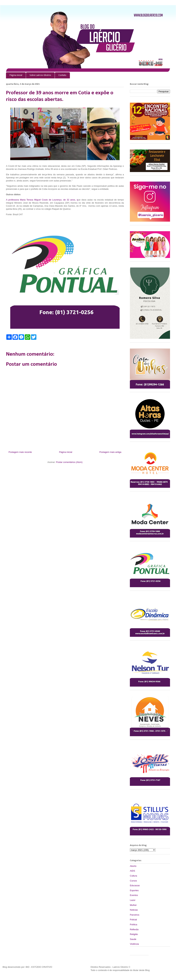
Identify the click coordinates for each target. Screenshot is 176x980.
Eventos (134, 895)
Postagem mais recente (20, 452)
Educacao (135, 885)
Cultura (133, 876)
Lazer (133, 900)
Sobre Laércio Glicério (40, 75)
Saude (133, 939)
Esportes (134, 890)
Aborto (133, 866)
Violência (134, 944)
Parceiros (135, 915)
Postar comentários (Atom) (69, 462)
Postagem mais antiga (110, 452)
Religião (134, 934)
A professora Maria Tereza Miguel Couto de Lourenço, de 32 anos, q (42, 200)
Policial (133, 920)
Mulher (133, 905)
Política (134, 925)
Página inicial (16, 75)
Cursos (133, 881)
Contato (62, 75)
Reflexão (134, 929)
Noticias (134, 910)
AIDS (132, 871)
